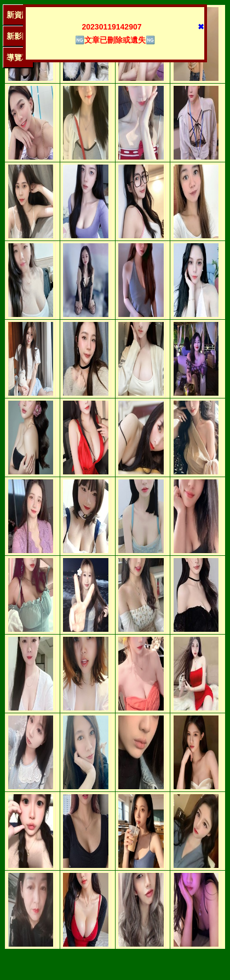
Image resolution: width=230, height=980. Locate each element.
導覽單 (18, 57)
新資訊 (18, 15)
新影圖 (18, 36)
